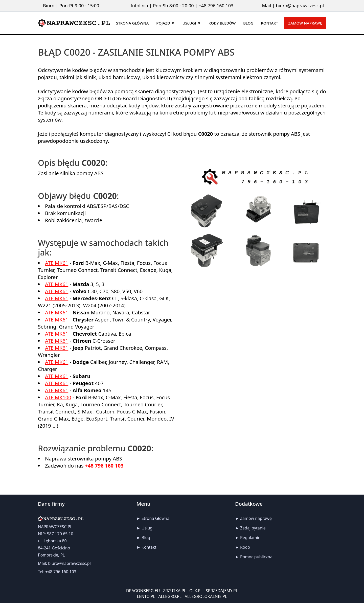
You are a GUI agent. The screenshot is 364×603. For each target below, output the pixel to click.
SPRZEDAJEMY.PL (222, 591)
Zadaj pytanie (253, 528)
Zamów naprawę (305, 23)
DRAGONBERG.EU (143, 591)
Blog (146, 538)
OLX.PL (196, 591)
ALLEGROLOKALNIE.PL (206, 596)
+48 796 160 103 (216, 6)
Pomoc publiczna (256, 557)
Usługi (147, 528)
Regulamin (250, 538)
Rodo (245, 547)
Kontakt (149, 547)
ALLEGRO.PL (170, 596)
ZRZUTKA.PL (175, 591)
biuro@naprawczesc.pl (300, 6)
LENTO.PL (146, 596)
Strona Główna (155, 518)
